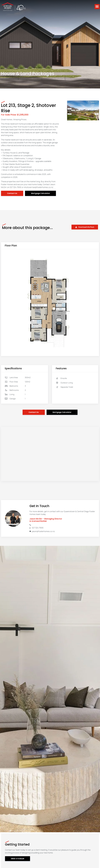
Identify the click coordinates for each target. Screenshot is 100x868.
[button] (97, 7)
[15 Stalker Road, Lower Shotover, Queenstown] (50, 454)
